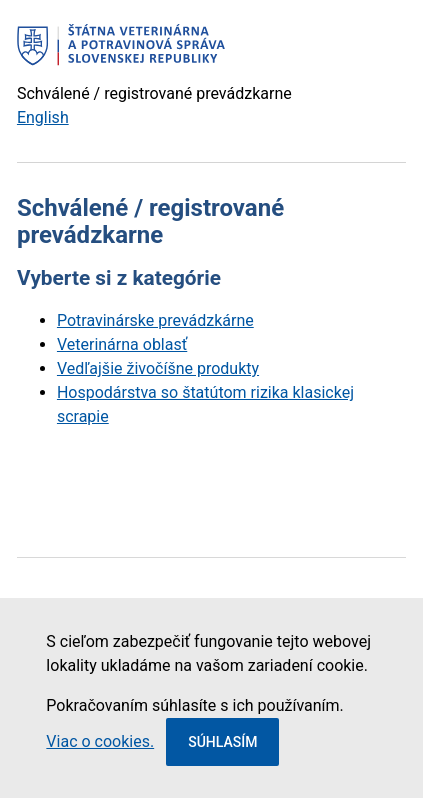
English (43, 117)
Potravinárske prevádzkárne (155, 320)
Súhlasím (222, 742)
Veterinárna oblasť (122, 344)
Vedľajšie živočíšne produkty (158, 368)
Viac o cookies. (100, 741)
